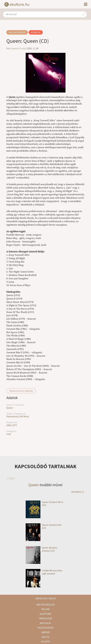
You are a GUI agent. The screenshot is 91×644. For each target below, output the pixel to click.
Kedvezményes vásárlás (21, 391)
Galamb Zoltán (18, 48)
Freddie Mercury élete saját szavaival (44, 572)
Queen (10, 408)
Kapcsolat (45, 623)
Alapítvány (45, 614)
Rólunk (46, 609)
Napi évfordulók (46, 605)
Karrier (46, 632)
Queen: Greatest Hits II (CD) (44, 504)
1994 (9, 425)
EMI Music (24, 416)
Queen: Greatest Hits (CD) (44, 527)
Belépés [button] (45, 642)
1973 (14, 425)
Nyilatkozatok (46, 628)
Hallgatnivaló (17, 32)
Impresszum (45, 618)
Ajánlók (36, 32)
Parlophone (12, 416)
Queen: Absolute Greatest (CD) (41, 549)
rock (9, 434)
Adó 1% (45, 637)
